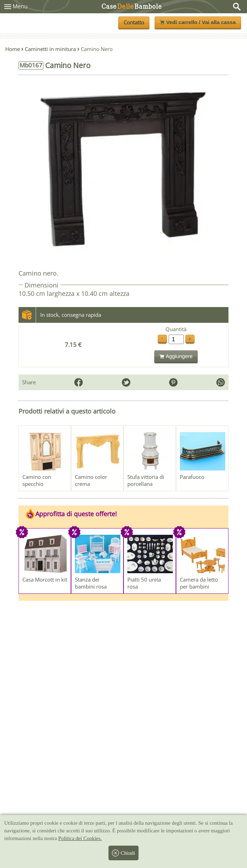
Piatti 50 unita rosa (144, 583)
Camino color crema (91, 480)
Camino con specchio (37, 480)
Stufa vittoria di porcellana (146, 480)
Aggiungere (176, 356)
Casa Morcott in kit (45, 579)
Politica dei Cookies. (80, 838)
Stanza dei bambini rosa (91, 583)
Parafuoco (192, 477)
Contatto (134, 22)
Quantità (176, 329)
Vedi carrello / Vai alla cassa (198, 22)
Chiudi (123, 853)
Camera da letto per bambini (199, 583)
